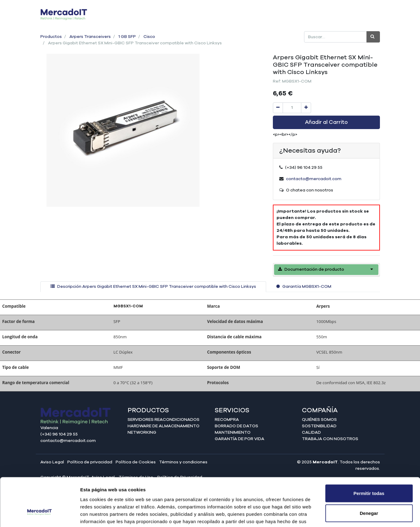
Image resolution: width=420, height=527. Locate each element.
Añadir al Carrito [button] (326, 122)
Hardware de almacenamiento (164, 426)
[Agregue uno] (306, 108)
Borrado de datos (236, 426)
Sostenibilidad (319, 426)
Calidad (311, 432)
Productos (51, 37)
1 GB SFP (127, 37)
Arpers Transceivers (90, 37)
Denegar (369, 475)
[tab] (153, 287)
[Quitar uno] (278, 108)
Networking (142, 432)
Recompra (227, 420)
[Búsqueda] (373, 37)
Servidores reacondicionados (164, 420)
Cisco (149, 37)
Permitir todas (369, 455)
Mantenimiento (233, 432)
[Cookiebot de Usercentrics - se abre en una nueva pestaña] (40, 515)
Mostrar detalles (331, 515)
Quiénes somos (319, 420)
